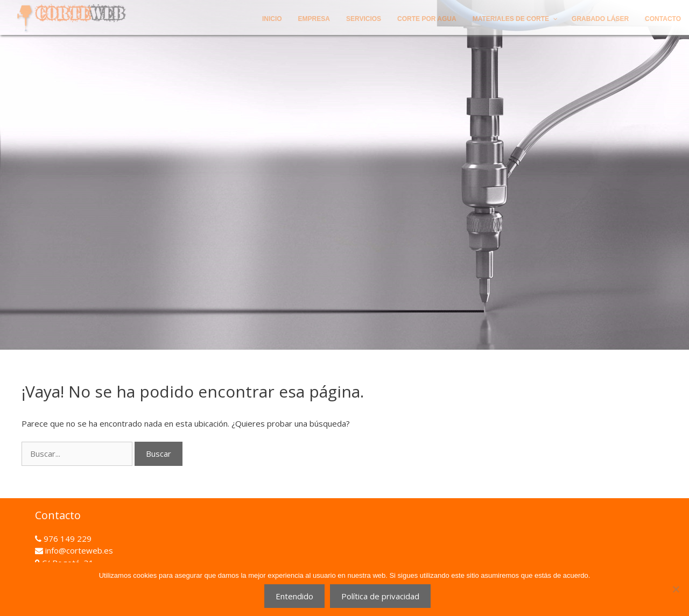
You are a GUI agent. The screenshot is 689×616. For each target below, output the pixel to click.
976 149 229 (66, 539)
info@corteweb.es (78, 550)
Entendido (294, 596)
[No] (676, 589)
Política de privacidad (380, 596)
